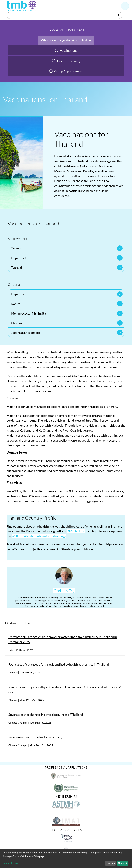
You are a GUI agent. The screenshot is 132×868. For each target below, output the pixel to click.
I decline (110, 863)
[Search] (119, 15)
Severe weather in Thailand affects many (35, 737)
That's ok (123, 863)
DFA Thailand (76, 531)
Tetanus (16, 248)
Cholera (16, 323)
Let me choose (10, 863)
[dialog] (66, 858)
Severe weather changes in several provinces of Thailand (46, 715)
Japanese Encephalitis (26, 333)
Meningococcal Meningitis (29, 313)
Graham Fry (64, 591)
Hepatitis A (19, 258)
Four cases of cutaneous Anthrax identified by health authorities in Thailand (59, 664)
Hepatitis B (19, 294)
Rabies (16, 304)
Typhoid (17, 267)
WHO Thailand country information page (39, 536)
